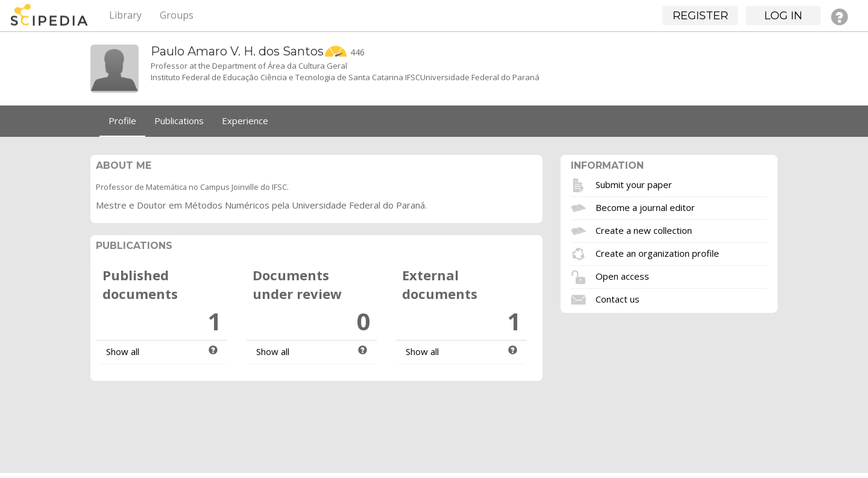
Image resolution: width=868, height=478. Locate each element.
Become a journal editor (645, 207)
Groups (177, 15)
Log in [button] (783, 16)
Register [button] (700, 16)
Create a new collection (644, 230)
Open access (622, 275)
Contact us (618, 298)
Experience (245, 121)
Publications (179, 121)
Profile (122, 121)
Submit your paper (634, 184)
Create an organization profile (657, 253)
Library (125, 15)
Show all (123, 351)
